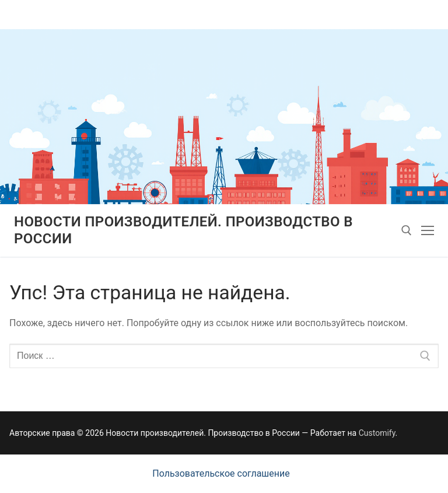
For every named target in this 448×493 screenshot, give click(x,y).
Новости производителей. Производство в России (183, 230)
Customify (377, 433)
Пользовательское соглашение (221, 473)
